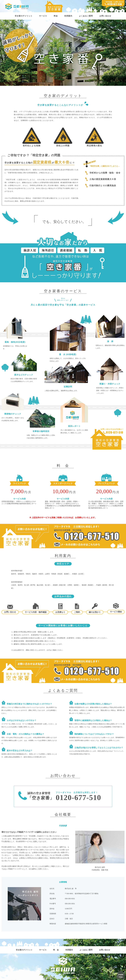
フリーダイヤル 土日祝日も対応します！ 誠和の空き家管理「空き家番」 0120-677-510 (63, 536)
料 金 (56, 950)
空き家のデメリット (22, 16)
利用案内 (68, 16)
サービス (42, 16)
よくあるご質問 (87, 16)
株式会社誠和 (17, 6)
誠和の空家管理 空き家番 (54, 6)
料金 (55, 16)
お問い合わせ (107, 16)
